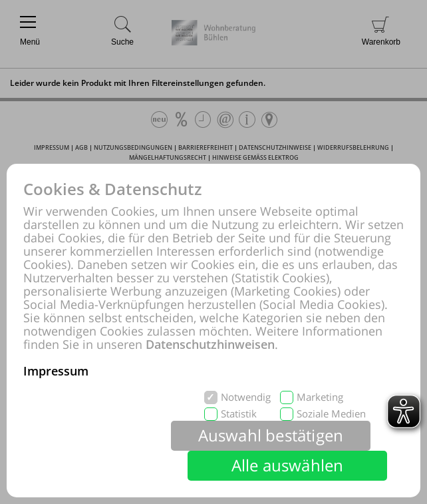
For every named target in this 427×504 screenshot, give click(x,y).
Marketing (320, 397)
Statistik (239, 414)
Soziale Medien (331, 414)
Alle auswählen (288, 465)
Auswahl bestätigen (271, 435)
